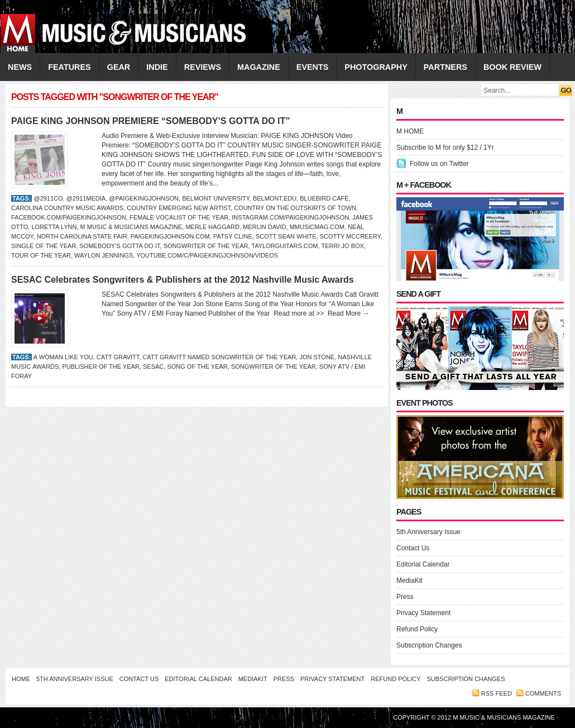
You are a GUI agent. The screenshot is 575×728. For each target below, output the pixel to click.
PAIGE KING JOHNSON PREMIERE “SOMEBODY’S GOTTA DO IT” (150, 121)
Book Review (512, 67)
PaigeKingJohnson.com (170, 236)
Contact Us (413, 548)
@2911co (48, 198)
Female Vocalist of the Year (179, 217)
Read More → (349, 313)
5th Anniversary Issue (428, 532)
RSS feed (497, 693)
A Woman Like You (63, 357)
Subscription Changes (429, 645)
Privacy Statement (423, 613)
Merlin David (264, 227)
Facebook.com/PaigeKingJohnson (69, 217)
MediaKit (409, 581)
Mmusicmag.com (317, 227)
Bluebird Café (324, 198)
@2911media (86, 198)
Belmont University (216, 198)
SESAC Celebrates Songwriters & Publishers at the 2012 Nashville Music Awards (183, 280)
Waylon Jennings (104, 255)
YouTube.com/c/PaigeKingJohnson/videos (207, 255)
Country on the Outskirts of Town (295, 208)
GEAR (119, 67)
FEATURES (70, 67)
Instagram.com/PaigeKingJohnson (290, 217)
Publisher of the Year (100, 367)
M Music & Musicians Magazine (131, 227)
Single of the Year (44, 246)
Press (405, 597)
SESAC (153, 367)
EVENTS (313, 67)
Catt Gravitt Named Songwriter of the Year (219, 357)
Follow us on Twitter (439, 164)
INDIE (157, 67)
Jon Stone (317, 357)
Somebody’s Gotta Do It (119, 246)
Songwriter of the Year (206, 246)
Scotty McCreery (350, 236)
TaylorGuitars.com (284, 246)
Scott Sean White (286, 236)
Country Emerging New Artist (179, 208)
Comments (543, 693)
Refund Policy (417, 629)
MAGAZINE (259, 67)
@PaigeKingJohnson (144, 198)
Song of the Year (197, 367)
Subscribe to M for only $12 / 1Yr (445, 147)
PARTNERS (445, 67)
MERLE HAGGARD (212, 227)
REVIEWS (203, 67)
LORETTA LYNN (54, 227)
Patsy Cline (233, 236)
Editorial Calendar (423, 564)
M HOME (410, 131)
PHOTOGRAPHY (376, 67)
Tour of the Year (41, 255)
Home (21, 679)
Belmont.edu (275, 198)
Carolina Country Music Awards (67, 208)
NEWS (20, 67)
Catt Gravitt (118, 357)
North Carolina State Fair (82, 236)
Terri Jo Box (342, 246)
